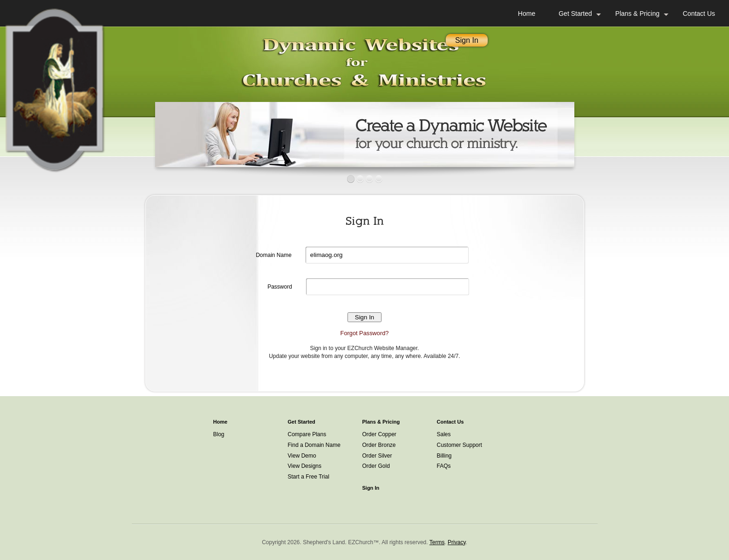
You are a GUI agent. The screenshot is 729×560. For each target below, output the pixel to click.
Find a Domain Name (314, 445)
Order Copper (379, 434)
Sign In (467, 40)
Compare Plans (307, 434)
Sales (444, 434)
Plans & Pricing (637, 13)
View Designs (305, 466)
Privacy (456, 542)
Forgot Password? (365, 333)
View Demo (302, 456)
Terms (437, 542)
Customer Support (460, 445)
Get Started (575, 13)
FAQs (444, 466)
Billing (444, 456)
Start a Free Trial (309, 477)
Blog (219, 434)
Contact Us (699, 13)
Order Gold (376, 466)
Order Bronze (379, 445)
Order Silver (377, 456)
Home (527, 13)
